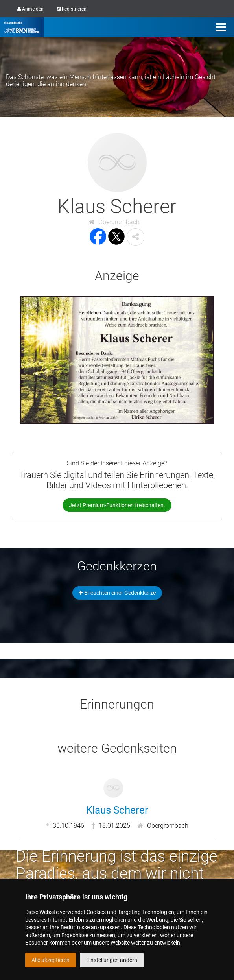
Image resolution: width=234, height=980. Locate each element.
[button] (135, 237)
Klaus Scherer (117, 810)
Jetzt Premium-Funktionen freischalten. (117, 505)
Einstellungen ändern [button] (112, 960)
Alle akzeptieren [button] (51, 960)
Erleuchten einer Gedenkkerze (117, 593)
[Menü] (221, 27)
